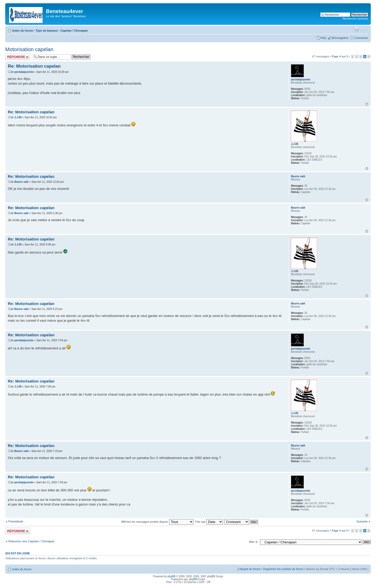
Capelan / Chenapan (74, 31)
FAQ (323, 38)
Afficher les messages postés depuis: (157, 522)
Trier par (209, 522)
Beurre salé (21, 182)
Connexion (361, 38)
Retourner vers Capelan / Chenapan (31, 541)
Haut (367, 104)
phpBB (172, 576)
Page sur (340, 56)
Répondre (18, 57)
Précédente (16, 521)
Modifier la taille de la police (364, 30)
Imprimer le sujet (356, 30)
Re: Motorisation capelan (34, 66)
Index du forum (23, 31)
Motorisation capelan (29, 49)
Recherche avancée (355, 19)
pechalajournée (24, 72)
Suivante (362, 521)
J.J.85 (18, 117)
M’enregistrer (340, 38)
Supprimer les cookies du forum (283, 569)
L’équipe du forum (249, 569)
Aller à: (254, 542)
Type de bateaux (47, 31)
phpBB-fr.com (197, 579)
